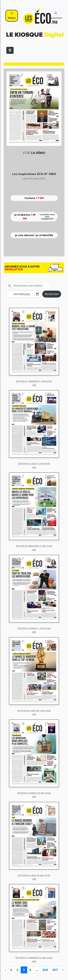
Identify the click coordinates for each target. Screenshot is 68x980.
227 (55, 970)
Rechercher (52, 294)
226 (45, 970)
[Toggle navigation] (10, 50)
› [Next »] (63, 970)
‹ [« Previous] (5, 970)
